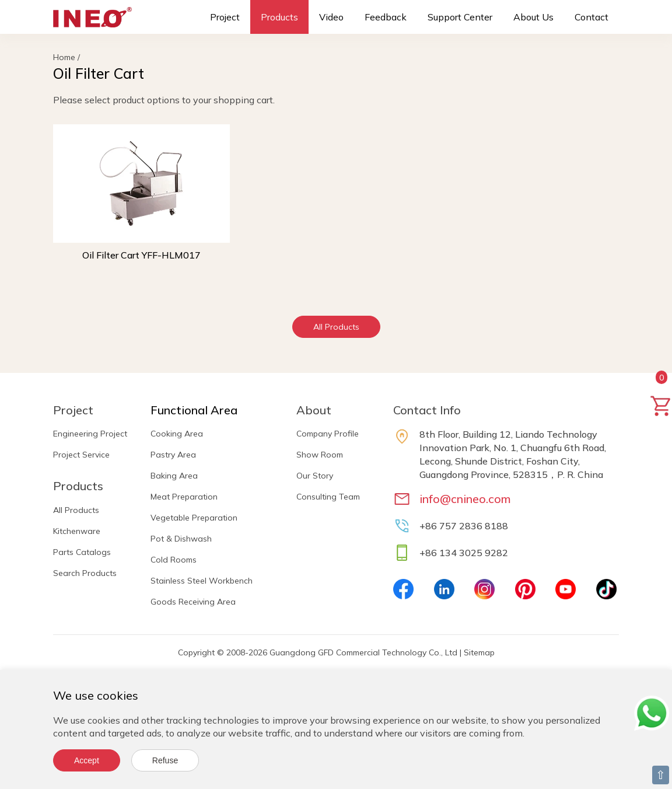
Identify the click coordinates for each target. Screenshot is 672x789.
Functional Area (194, 410)
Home (64, 57)
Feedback (386, 17)
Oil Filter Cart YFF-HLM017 (141, 255)
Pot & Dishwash (181, 539)
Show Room (320, 455)
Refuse (165, 760)
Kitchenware (77, 531)
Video (331, 17)
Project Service (81, 455)
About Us (533, 17)
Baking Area (174, 476)
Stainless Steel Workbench (202, 581)
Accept (87, 760)
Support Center (460, 17)
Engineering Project (90, 434)
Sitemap (479, 652)
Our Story (315, 476)
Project (225, 17)
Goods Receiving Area (193, 602)
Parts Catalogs (82, 552)
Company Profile (328, 434)
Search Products (85, 573)
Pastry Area (173, 455)
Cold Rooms (174, 560)
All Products (336, 327)
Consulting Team (328, 497)
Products (279, 17)
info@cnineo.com (465, 499)
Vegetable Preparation (194, 518)
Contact (591, 17)
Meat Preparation (184, 497)
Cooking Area (177, 434)
